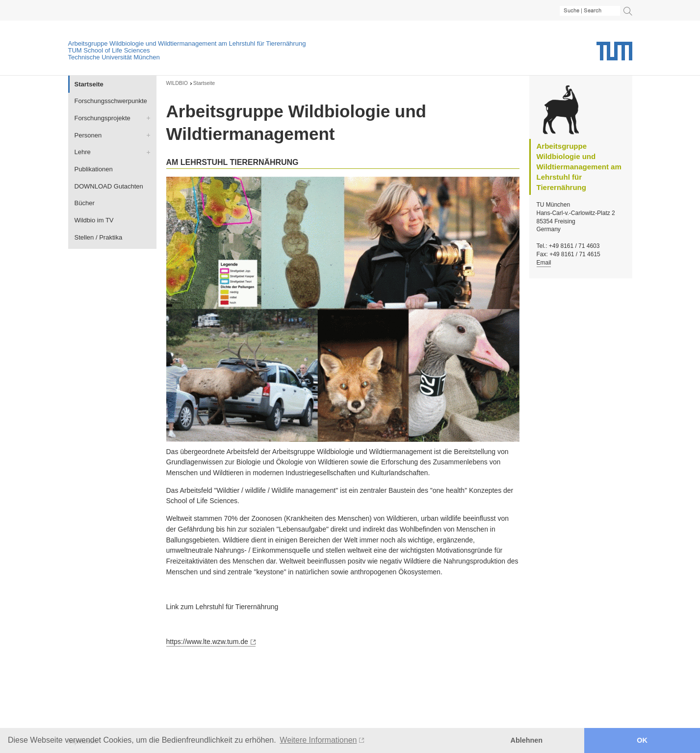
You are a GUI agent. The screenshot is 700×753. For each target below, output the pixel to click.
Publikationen (94, 169)
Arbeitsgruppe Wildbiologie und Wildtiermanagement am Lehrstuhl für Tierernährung (187, 43)
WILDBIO (177, 83)
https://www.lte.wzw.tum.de (207, 642)
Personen (88, 135)
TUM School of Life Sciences (109, 50)
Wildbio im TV (94, 220)
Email (544, 263)
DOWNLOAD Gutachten (109, 186)
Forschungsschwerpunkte (111, 101)
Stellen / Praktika (99, 237)
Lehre (83, 152)
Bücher (85, 203)
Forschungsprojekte (103, 118)
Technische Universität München (114, 57)
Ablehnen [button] (527, 740)
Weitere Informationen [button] (318, 740)
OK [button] (642, 740)
